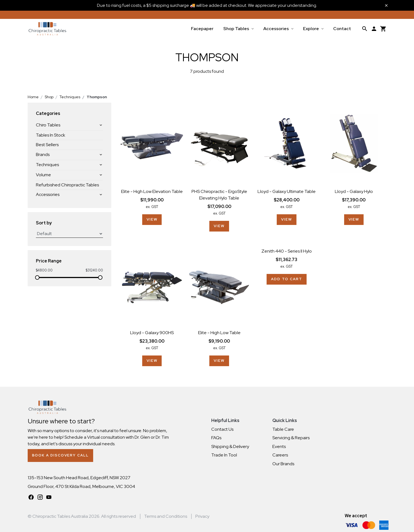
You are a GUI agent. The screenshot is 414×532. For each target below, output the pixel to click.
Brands (43, 154)
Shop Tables (236, 29)
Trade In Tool (224, 455)
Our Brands (283, 464)
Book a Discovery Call (60, 455)
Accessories (276, 29)
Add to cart (286, 279)
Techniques (47, 165)
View (152, 219)
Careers (280, 455)
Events (279, 446)
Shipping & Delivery (230, 446)
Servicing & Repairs (291, 438)
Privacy (202, 516)
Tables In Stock (51, 135)
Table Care (283, 429)
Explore (311, 29)
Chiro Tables (48, 125)
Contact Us (222, 429)
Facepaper (202, 29)
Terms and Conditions (166, 516)
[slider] (37, 277)
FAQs (216, 438)
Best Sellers (47, 145)
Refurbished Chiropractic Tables (67, 185)
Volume (43, 175)
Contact (342, 29)
